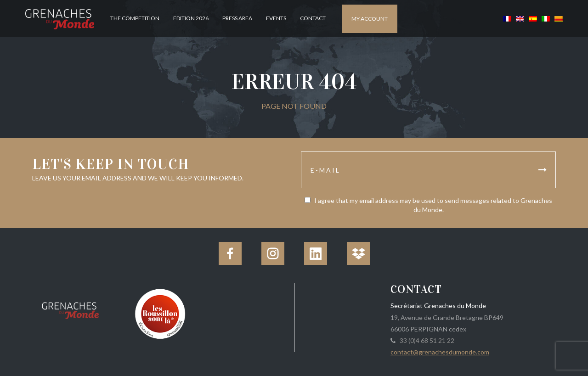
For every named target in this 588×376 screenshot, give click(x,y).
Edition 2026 (191, 18)
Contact (313, 18)
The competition (135, 18)
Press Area (237, 18)
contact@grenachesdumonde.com (440, 352)
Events (276, 18)
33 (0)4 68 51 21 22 (426, 340)
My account (370, 19)
